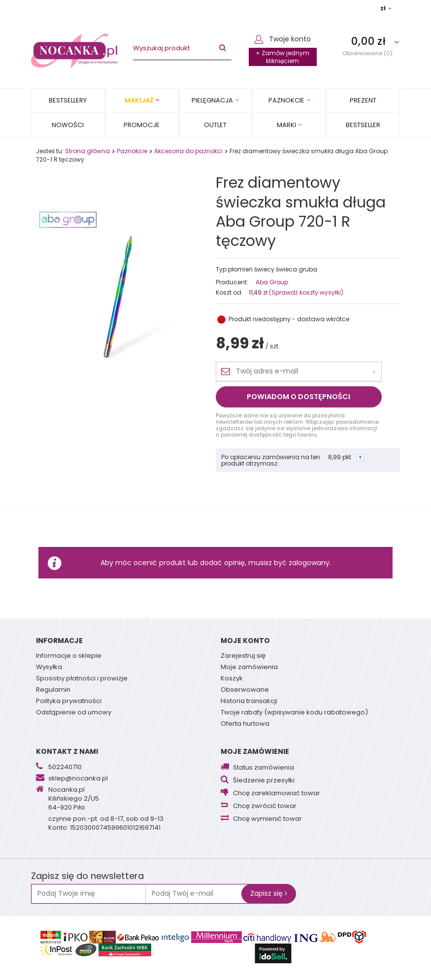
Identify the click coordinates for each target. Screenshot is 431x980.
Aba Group (272, 282)
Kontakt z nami (67, 751)
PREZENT (363, 100)
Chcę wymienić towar (267, 819)
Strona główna (87, 151)
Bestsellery (68, 100)
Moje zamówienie (255, 751)
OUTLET (215, 125)
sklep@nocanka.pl (78, 779)
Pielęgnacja (212, 100)
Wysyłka (49, 668)
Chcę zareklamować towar (277, 794)
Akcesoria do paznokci (188, 151)
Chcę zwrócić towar (265, 806)
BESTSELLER (363, 125)
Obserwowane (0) (367, 53)
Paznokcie (286, 100)
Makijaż (139, 100)
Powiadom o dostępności (298, 397)
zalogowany (309, 563)
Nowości (68, 125)
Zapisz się (269, 893)
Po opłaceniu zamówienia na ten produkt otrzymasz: (271, 460)
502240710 (65, 768)
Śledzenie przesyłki (264, 781)
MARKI (286, 125)
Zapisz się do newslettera (87, 876)
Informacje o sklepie (69, 656)
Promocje (142, 125)
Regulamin (53, 690)
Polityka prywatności (69, 702)
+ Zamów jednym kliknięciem (282, 57)
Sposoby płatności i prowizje (82, 679)
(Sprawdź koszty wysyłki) (305, 292)
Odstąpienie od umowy (74, 713)
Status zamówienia (264, 768)
